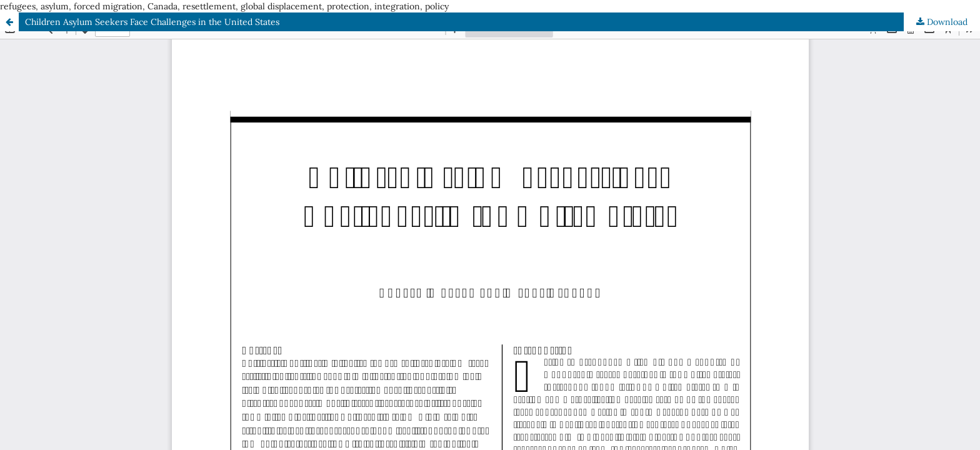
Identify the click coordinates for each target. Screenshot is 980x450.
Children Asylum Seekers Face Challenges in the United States (152, 22)
